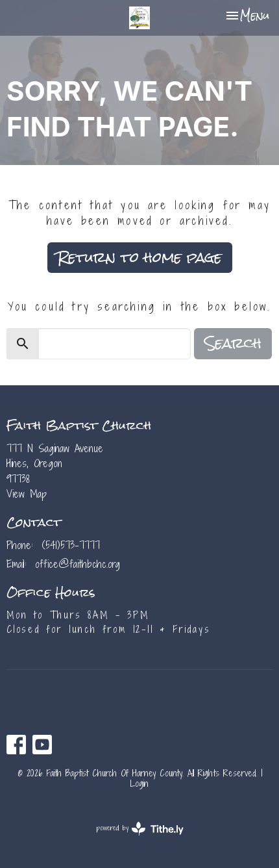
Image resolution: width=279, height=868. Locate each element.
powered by (140, 829)
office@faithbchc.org (78, 564)
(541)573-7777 (71, 545)
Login (139, 784)
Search (233, 343)
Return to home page (140, 257)
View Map (27, 494)
